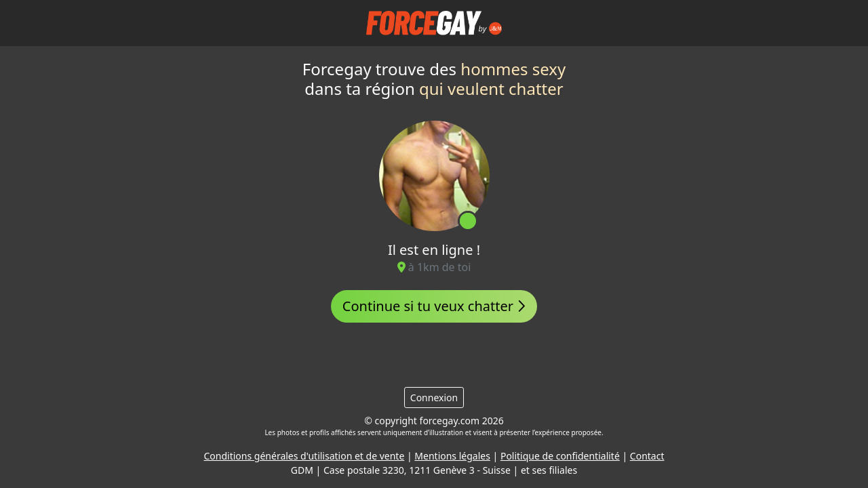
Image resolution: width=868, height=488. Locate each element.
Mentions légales (452, 456)
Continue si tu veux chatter (434, 306)
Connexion (434, 398)
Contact (647, 456)
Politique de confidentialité (560, 456)
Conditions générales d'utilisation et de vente (304, 456)
